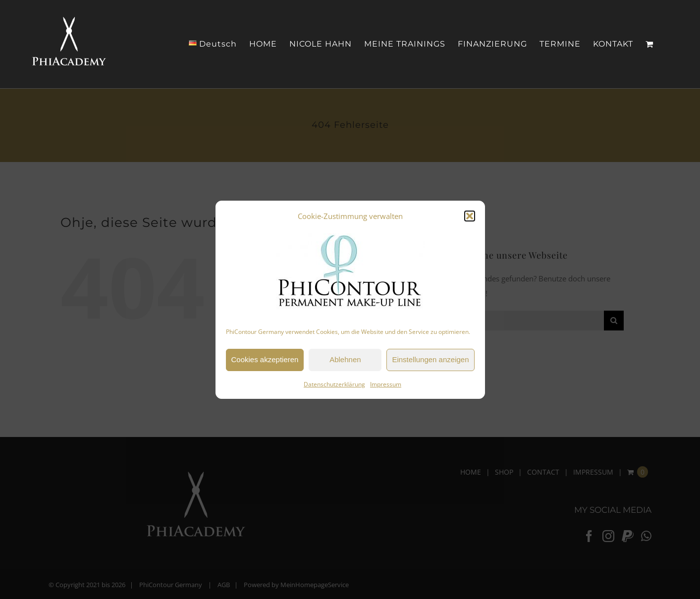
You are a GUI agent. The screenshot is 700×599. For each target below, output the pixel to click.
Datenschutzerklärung (334, 384)
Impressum (386, 384)
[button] (470, 216)
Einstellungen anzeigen (430, 359)
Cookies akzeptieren (265, 359)
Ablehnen (345, 359)
